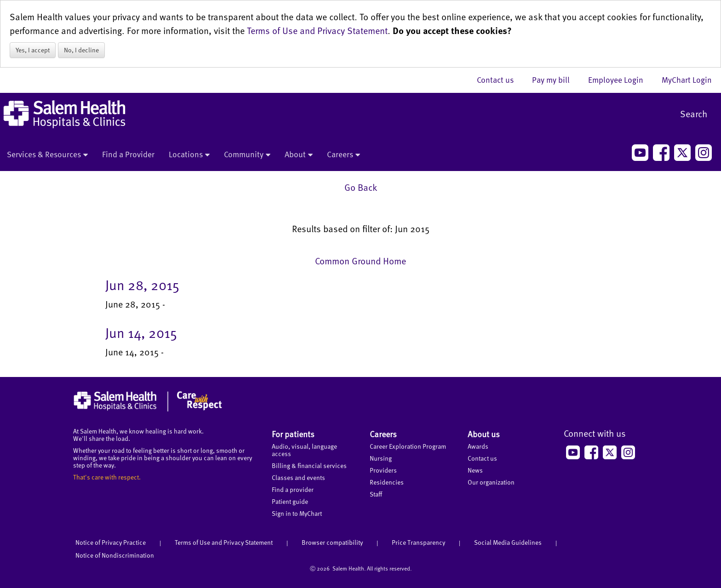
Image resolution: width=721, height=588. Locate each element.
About (299, 155)
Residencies (387, 482)
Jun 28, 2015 (142, 285)
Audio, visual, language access (304, 450)
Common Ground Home (360, 261)
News (475, 470)
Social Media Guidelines (508, 542)
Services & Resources (47, 155)
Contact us (500, 80)
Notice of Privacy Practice (111, 542)
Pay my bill (555, 80)
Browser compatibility (332, 542)
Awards (478, 446)
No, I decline (81, 50)
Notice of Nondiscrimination (115, 555)
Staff (376, 494)
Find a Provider (128, 154)
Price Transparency (418, 542)
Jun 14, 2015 (141, 332)
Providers (383, 470)
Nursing (381, 458)
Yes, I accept (33, 50)
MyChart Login (687, 80)
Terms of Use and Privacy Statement (317, 30)
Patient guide (290, 501)
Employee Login (620, 80)
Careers (343, 155)
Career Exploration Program (408, 446)
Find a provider (293, 489)
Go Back (361, 187)
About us (484, 434)
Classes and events (298, 477)
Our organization (491, 482)
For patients (293, 434)
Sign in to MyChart (297, 513)
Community (247, 155)
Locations (189, 155)
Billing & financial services (309, 465)
